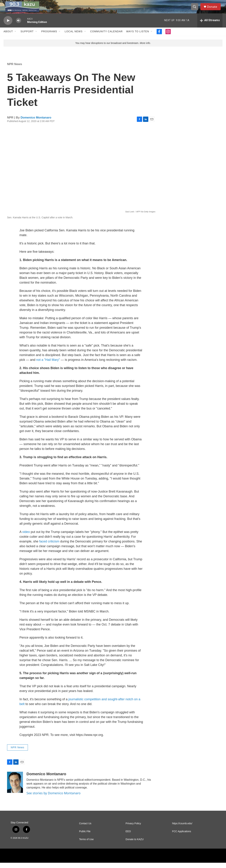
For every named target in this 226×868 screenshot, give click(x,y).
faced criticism (50, 547)
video (26, 537)
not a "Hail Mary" (48, 365)
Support (27, 37)
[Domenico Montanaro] (15, 787)
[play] (8, 26)
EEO (128, 837)
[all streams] (210, 26)
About (8, 37)
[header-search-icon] (196, 9)
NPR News (15, 69)
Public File (85, 837)
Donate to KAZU (135, 845)
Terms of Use (86, 845)
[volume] (19, 26)
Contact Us (85, 829)
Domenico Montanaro (36, 123)
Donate (213, 9)
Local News (74, 37)
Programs (49, 37)
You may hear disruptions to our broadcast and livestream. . (113, 48)
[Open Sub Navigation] (16, 37)
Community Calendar (106, 37)
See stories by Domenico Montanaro (53, 798)
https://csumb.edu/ (182, 829)
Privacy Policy (133, 829)
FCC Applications (182, 837)
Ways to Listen (138, 37)
